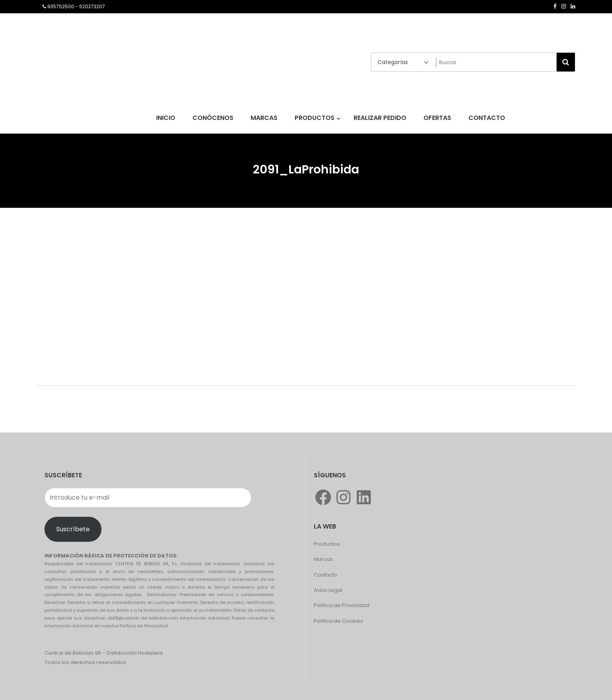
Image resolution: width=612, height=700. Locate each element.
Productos (327, 544)
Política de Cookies (338, 621)
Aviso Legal (328, 590)
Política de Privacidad (342, 605)
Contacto (326, 575)
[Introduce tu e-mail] (148, 498)
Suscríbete (73, 529)
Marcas (323, 559)
